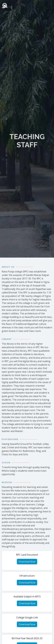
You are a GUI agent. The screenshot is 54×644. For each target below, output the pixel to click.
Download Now (27, 562)
